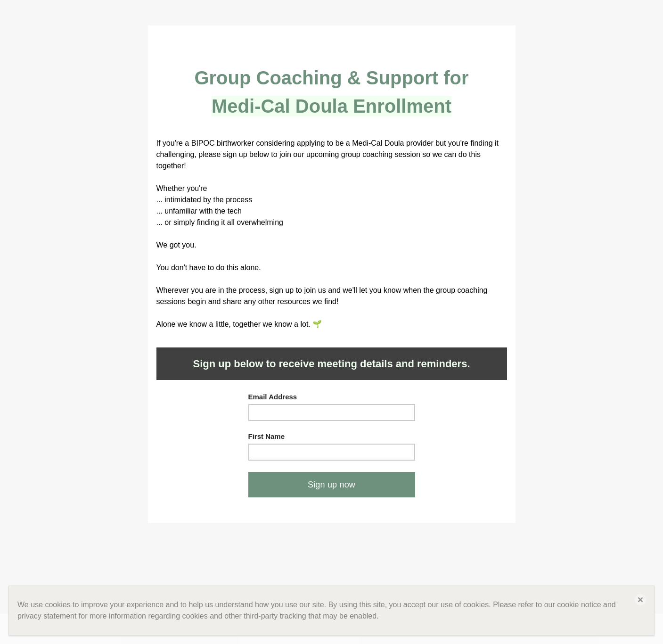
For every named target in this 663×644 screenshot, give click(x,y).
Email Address (273, 397)
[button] (640, 600)
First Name (267, 436)
